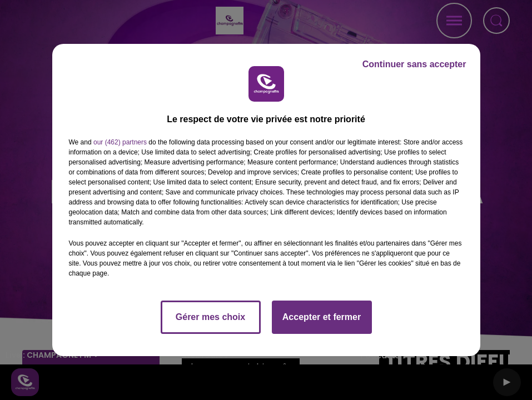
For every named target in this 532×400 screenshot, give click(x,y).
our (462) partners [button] (120, 142)
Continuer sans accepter (414, 64)
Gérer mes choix (210, 317)
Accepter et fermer (322, 317)
